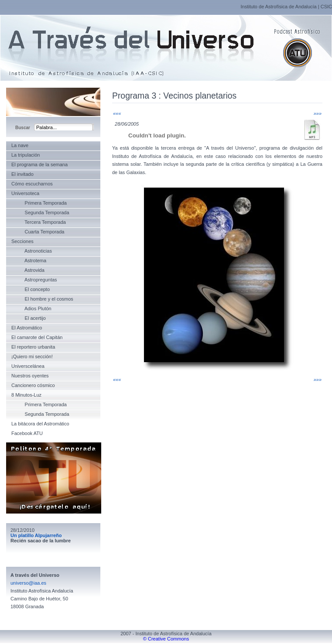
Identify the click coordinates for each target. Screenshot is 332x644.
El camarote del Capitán (37, 337)
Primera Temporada (39, 203)
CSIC (326, 7)
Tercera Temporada (39, 222)
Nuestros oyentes (30, 376)
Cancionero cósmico (33, 385)
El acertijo (29, 318)
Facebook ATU (27, 433)
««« (117, 113)
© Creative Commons (166, 639)
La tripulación (26, 155)
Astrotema (29, 260)
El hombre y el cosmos (42, 299)
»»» (318, 113)
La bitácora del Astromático (40, 424)
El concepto (31, 289)
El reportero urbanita (33, 347)
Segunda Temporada (40, 212)
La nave (20, 145)
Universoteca (25, 193)
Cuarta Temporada (38, 232)
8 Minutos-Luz (26, 395)
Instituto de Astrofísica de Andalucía (278, 7)
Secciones (22, 241)
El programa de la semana (39, 164)
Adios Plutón (31, 308)
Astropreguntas (34, 280)
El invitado (22, 174)
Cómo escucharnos (32, 184)
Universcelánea (28, 366)
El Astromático (27, 328)
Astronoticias (32, 251)
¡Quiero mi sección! (32, 356)
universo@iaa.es (28, 583)
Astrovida (28, 270)
